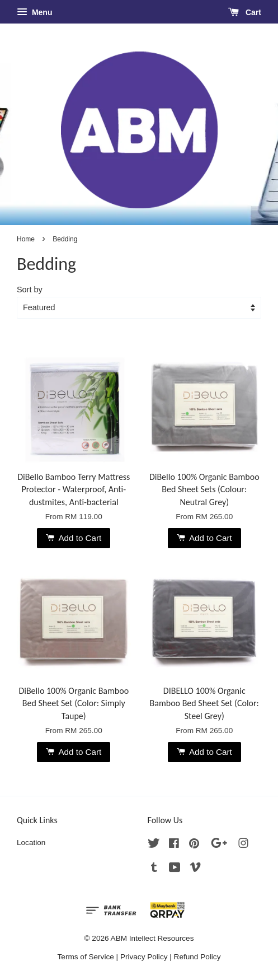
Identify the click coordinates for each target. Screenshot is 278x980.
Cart (245, 12)
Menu (34, 12)
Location (31, 843)
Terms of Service (86, 957)
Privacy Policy (144, 957)
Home (26, 239)
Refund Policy (197, 957)
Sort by (30, 290)
